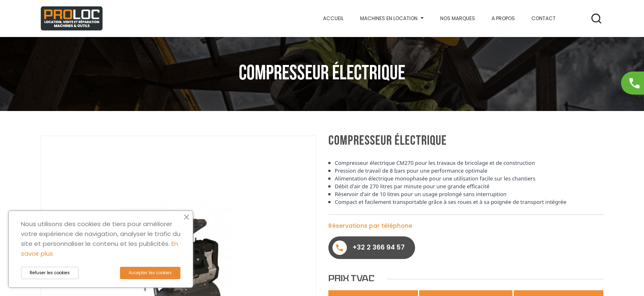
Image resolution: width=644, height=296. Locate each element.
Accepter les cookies (150, 273)
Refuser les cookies (50, 273)
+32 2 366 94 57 (369, 248)
